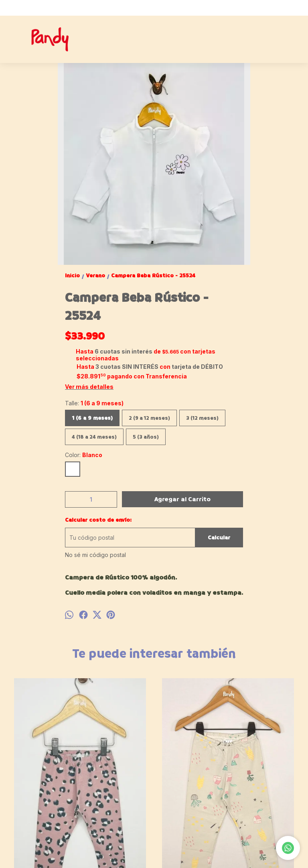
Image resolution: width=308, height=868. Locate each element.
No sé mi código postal (95, 555)
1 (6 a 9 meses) (92, 418)
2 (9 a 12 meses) (149, 418)
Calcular (219, 538)
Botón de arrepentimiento (268, 856)
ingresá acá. (229, 856)
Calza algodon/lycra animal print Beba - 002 (43, 788)
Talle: (94, 403)
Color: (84, 455)
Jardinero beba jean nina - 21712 (265, 788)
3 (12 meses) (202, 418)
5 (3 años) (146, 437)
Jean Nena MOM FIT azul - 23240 (191, 788)
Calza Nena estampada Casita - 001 (117, 788)
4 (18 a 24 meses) (94, 437)
